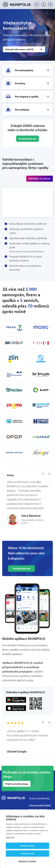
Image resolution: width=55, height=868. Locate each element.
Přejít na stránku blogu (17, 784)
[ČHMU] (14, 374)
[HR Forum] (41, 374)
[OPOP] (14, 437)
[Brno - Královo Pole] (41, 343)
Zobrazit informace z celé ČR (19, 49)
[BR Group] (14, 343)
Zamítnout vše (27, 853)
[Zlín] (14, 359)
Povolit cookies (27, 846)
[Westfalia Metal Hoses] (14, 421)
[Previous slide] (43, 474)
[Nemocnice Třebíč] (41, 421)
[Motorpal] (41, 359)
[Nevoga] (41, 452)
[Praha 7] (14, 327)
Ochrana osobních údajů (40, 805)
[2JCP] (41, 390)
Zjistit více (10, 837)
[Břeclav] (14, 390)
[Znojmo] (14, 405)
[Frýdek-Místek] (14, 452)
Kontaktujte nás (27, 139)
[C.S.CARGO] (41, 437)
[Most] (41, 327)
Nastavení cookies (27, 861)
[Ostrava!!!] (41, 405)
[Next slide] (49, 474)
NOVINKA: (40, 179)
